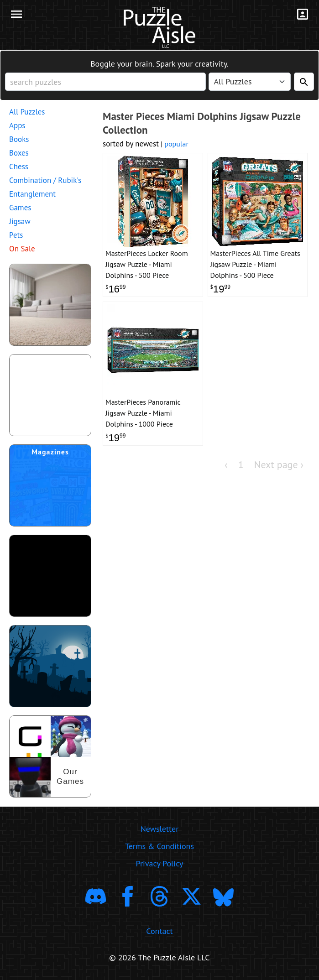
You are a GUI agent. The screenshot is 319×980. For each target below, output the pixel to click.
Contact (159, 931)
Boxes (19, 153)
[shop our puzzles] (50, 756)
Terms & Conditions (159, 846)
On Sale (22, 249)
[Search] (304, 82)
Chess (19, 167)
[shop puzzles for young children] (50, 305)
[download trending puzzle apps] (50, 576)
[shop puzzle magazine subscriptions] (50, 485)
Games (20, 208)
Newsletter (160, 829)
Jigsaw (20, 221)
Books (19, 139)
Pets (16, 235)
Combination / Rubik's (45, 180)
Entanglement (32, 194)
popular (176, 144)
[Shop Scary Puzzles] (50, 666)
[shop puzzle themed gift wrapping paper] (50, 395)
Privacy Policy (160, 863)
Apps (17, 125)
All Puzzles (27, 112)
